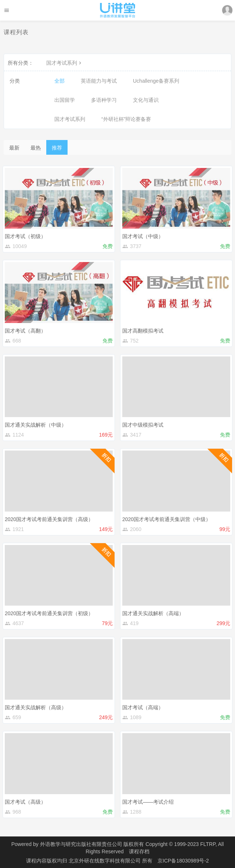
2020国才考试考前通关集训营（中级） (167, 519)
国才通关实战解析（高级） (36, 707)
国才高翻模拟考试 (143, 331)
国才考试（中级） (143, 236)
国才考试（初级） (25, 236)
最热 (36, 148)
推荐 (57, 148)
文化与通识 (146, 100)
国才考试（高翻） (25, 331)
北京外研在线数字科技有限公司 (105, 861)
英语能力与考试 (99, 81)
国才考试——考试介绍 (148, 802)
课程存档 (139, 851)
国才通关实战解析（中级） (36, 425)
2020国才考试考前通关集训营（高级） (49, 519)
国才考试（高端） (143, 707)
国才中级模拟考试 (143, 425)
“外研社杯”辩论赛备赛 (126, 119)
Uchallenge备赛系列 (156, 81)
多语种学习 (104, 100)
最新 (14, 148)
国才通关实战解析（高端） (153, 613)
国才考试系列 (65, 63)
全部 (59, 81)
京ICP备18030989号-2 (183, 861)
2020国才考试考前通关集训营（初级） (49, 613)
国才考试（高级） (25, 802)
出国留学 (65, 100)
